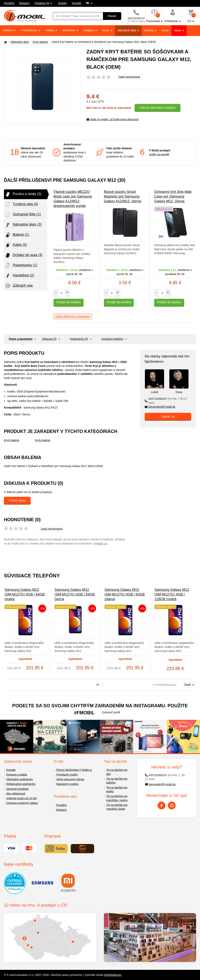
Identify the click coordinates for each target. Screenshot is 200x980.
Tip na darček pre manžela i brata (117, 807)
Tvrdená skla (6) (21, 204)
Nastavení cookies (67, 784)
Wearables (69, 30)
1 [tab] (98, 685)
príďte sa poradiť (159, 154)
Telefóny (8, 30)
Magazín (24, 3)
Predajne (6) (42, 3)
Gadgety (89, 30)
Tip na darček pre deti (117, 772)
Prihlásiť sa (100, 544)
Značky (63, 3)
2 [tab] (102, 685)
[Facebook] (162, 805)
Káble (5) (16, 245)
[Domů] (5, 42)
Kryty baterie (40, 42)
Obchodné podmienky (20, 779)
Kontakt (76, 3)
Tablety (50, 30)
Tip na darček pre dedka (117, 790)
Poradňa (9, 3)
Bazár (166, 30)
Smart (106, 30)
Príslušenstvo (29, 30)
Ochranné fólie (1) (23, 215)
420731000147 (166, 401)
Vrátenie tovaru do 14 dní (22, 798)
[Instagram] (172, 805)
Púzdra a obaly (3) (23, 194)
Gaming (149, 30)
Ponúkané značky (67, 775)
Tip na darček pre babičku (117, 781)
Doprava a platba (17, 775)
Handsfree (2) (20, 276)
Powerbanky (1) (21, 265)
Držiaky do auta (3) (24, 255)
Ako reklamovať (16, 794)
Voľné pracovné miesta (70, 779)
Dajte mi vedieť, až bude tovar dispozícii (113, 119)
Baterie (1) (17, 235)
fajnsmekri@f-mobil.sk (160, 407)
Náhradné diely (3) (23, 225)
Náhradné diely (127, 30)
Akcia (178, 30)
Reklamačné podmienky (21, 784)
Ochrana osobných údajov (22, 803)
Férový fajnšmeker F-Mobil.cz (74, 770)
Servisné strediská (17, 789)
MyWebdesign (113, 975)
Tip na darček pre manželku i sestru (117, 798)
